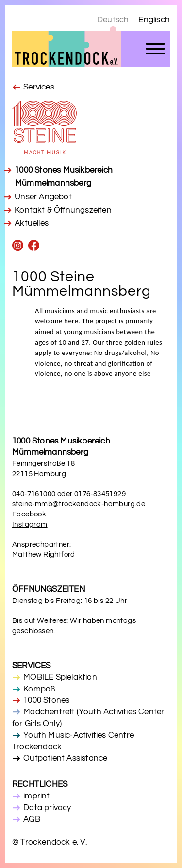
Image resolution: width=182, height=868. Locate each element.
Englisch (154, 20)
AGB (32, 819)
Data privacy (47, 808)
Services (39, 87)
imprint (36, 796)
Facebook (29, 514)
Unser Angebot (43, 197)
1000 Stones (46, 700)
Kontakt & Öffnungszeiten (63, 210)
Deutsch (113, 20)
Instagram (30, 524)
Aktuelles (32, 223)
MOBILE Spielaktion (60, 677)
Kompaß (39, 689)
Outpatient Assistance (65, 758)
